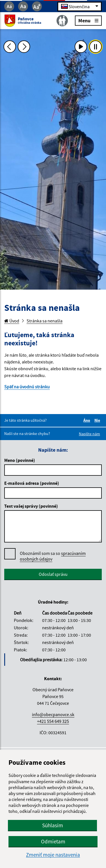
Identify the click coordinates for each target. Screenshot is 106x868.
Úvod (12, 321)
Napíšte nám (89, 434)
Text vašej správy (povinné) (31, 506)
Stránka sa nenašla (45, 321)
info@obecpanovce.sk (53, 714)
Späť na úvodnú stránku (27, 387)
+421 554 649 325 (53, 721)
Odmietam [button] (53, 841)
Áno (88, 420)
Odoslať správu (53, 574)
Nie (98, 420)
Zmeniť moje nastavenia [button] (53, 855)
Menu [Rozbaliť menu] (88, 20)
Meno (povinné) (20, 460)
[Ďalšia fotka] (24, 47)
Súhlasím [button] (53, 825)
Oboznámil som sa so (53, 556)
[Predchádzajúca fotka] (10, 47)
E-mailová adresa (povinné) (32, 483)
